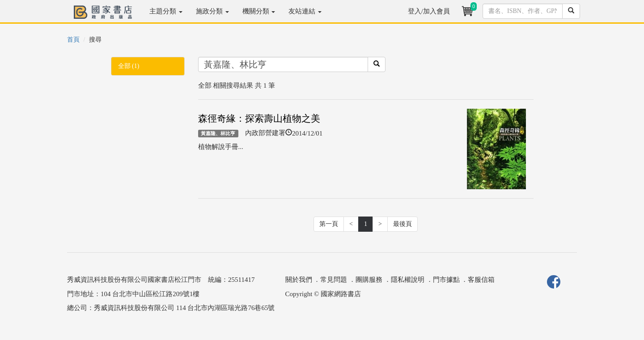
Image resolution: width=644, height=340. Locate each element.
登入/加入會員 (429, 11)
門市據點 (446, 280)
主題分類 (166, 11)
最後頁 (402, 224)
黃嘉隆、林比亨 (218, 133)
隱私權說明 (408, 280)
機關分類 (259, 11)
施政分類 (212, 11)
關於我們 (299, 280)
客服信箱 (481, 280)
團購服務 (369, 280)
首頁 (73, 40)
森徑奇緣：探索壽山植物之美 (259, 119)
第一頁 (329, 224)
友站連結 (305, 11)
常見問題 (334, 280)
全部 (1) (129, 66)
